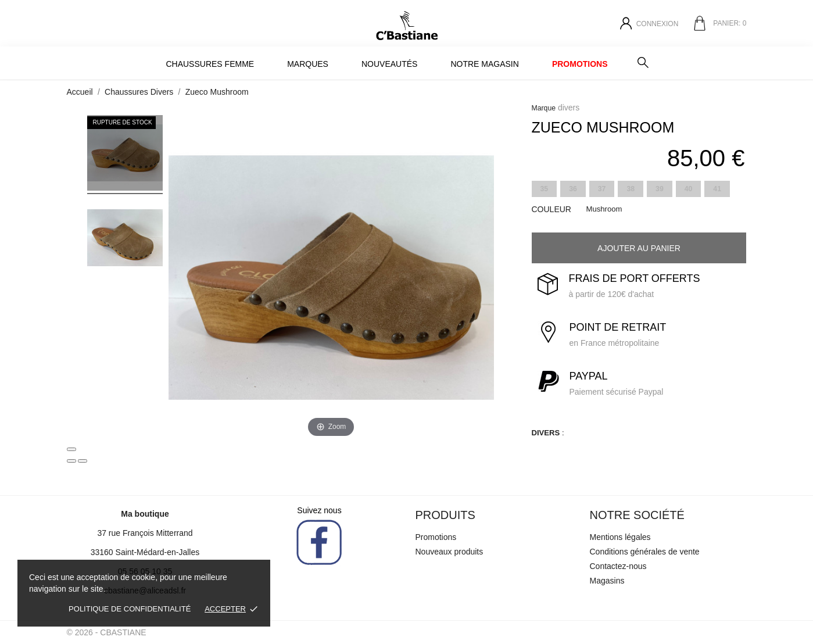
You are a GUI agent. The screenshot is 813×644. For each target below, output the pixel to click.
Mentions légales (620, 537)
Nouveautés (389, 64)
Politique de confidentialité (130, 609)
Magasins (607, 581)
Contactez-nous (618, 566)
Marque (544, 108)
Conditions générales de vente (645, 552)
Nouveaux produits (450, 552)
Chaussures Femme (210, 64)
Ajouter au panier (639, 248)
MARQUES (308, 64)
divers (569, 108)
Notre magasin (484, 64)
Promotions (580, 64)
